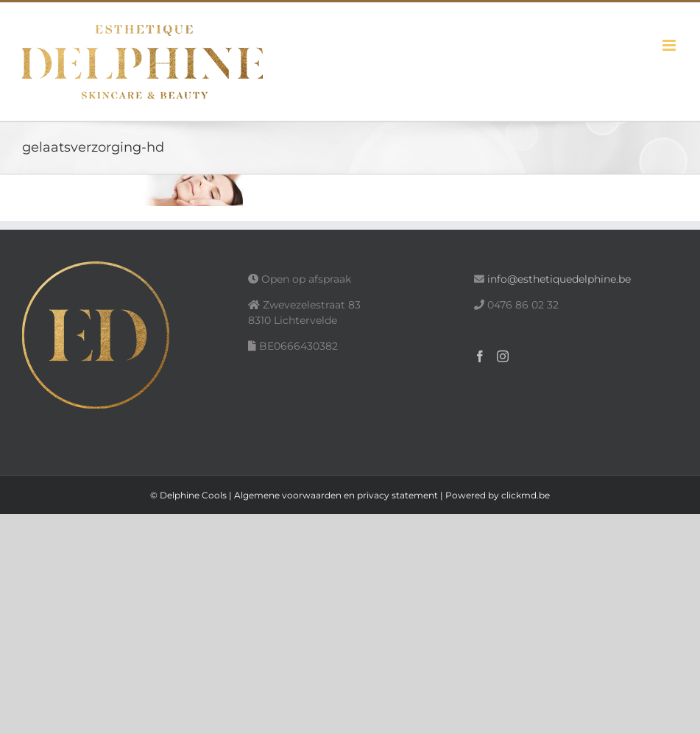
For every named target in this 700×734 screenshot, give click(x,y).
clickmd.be (526, 495)
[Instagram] (503, 356)
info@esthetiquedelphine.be (559, 279)
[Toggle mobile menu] (670, 45)
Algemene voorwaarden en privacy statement (336, 495)
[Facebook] (480, 356)
